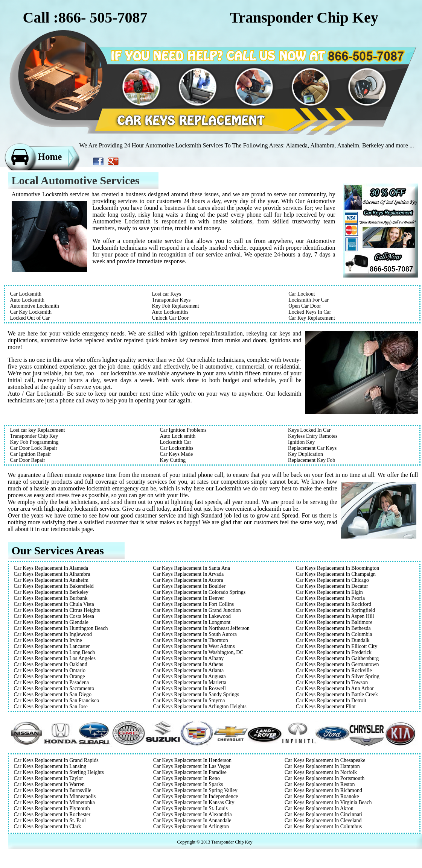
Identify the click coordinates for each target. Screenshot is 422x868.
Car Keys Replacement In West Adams (194, 646)
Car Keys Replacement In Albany (188, 658)
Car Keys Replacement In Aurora (188, 580)
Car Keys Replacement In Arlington (191, 826)
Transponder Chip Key (34, 436)
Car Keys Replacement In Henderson (192, 760)
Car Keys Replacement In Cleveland (323, 820)
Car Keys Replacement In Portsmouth (324, 778)
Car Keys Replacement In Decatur (332, 586)
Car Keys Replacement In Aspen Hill (335, 616)
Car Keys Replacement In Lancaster (52, 646)
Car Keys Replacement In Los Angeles (55, 658)
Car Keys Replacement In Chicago (332, 580)
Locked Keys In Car (310, 312)
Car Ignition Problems (183, 430)
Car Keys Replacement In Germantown (337, 664)
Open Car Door (305, 306)
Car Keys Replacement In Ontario (50, 670)
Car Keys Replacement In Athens (188, 664)
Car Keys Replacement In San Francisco (57, 700)
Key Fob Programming (34, 442)
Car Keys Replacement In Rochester (52, 814)
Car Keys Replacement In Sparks (188, 784)
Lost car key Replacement (38, 430)
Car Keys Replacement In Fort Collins (193, 604)
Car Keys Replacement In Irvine (48, 640)
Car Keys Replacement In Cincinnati (323, 814)
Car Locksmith (26, 294)
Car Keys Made (176, 454)
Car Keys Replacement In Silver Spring (338, 676)
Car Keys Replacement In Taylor (49, 778)
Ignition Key (301, 442)
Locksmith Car (175, 442)
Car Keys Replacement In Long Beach (55, 652)
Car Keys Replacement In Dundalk (333, 640)
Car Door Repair (28, 460)
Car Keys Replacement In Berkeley (51, 592)
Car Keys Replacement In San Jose (51, 706)
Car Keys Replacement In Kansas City (194, 802)
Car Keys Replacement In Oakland (51, 664)
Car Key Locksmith (31, 312)
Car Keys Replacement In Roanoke (322, 796)
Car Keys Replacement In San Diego (53, 694)
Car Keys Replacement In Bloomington (338, 568)
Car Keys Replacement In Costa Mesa (54, 616)
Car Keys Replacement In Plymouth (52, 808)
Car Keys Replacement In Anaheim (51, 580)
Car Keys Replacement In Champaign (336, 574)
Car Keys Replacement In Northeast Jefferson (201, 628)
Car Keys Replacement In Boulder (189, 586)
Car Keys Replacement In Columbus (323, 826)
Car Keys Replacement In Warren (49, 784)
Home (50, 157)
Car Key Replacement (312, 318)
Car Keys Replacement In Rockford (334, 604)
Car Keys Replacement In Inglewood (53, 634)
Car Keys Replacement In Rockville (334, 670)
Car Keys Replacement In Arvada (188, 574)
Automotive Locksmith (35, 306)
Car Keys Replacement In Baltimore (334, 622)
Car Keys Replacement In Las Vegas (192, 766)
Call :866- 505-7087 (85, 17)
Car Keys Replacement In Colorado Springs (199, 592)
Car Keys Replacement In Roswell (189, 688)
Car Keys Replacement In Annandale (192, 820)
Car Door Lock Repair (34, 448)
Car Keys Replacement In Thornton (190, 640)
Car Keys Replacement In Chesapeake (325, 760)
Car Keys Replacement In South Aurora (195, 634)
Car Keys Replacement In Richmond (323, 790)
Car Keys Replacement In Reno (187, 778)
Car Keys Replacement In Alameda (51, 568)
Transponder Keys (171, 300)
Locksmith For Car (309, 300)
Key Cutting (173, 460)
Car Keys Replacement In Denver (188, 598)
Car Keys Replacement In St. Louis (190, 808)
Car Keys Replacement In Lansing (50, 766)
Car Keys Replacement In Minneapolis (55, 796)
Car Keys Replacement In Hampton (322, 766)
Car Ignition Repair (31, 454)
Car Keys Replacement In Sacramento (54, 688)
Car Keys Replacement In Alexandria (193, 814)
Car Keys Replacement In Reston (320, 784)
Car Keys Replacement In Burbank (51, 598)
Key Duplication (305, 454)
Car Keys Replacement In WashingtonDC (198, 652)
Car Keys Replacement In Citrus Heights (57, 610)
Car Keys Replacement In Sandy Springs (196, 694)
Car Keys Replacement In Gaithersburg (337, 658)
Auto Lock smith (177, 436)
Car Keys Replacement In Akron (319, 808)
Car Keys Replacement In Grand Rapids (56, 760)
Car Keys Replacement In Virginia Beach (328, 802)
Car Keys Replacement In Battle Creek (337, 694)
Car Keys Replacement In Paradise (190, 772)
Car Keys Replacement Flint (326, 706)
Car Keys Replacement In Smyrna (189, 700)
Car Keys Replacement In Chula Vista (54, 604)
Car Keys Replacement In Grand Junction (197, 610)
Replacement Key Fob (312, 460)
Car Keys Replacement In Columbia (334, 634)
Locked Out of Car (30, 318)
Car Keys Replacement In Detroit (331, 700)
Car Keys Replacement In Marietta (190, 682)
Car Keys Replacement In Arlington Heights (200, 706)
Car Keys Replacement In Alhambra (52, 574)
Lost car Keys (167, 294)
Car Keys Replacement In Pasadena (52, 682)
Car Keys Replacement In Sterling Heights (59, 772)
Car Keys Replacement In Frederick (334, 652)
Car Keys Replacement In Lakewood (192, 616)
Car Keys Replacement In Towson (332, 682)
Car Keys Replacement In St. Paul (50, 820)
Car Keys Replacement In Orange (50, 676)
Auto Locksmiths (170, 312)
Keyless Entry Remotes (313, 436)
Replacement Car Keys (312, 448)
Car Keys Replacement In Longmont (192, 622)
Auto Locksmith (27, 300)
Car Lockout (302, 294)
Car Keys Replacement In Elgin (329, 592)
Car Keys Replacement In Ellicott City (337, 646)
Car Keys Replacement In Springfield (336, 610)
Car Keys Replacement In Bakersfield (54, 586)
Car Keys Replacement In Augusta (189, 676)
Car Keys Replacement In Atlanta (188, 670)
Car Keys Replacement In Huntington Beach (61, 628)
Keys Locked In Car (309, 430)
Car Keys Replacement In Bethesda (333, 628)
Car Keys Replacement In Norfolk (321, 772)
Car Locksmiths (176, 448)
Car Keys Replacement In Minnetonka (54, 802)
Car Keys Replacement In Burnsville (53, 790)
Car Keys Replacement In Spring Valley (195, 790)
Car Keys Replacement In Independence (196, 796)
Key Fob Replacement (176, 306)
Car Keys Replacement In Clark (48, 826)
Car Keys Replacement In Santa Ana (191, 568)
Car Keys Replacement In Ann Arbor (335, 688)
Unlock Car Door (170, 318)
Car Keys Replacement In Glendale (51, 622)
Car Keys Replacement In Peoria (331, 598)
